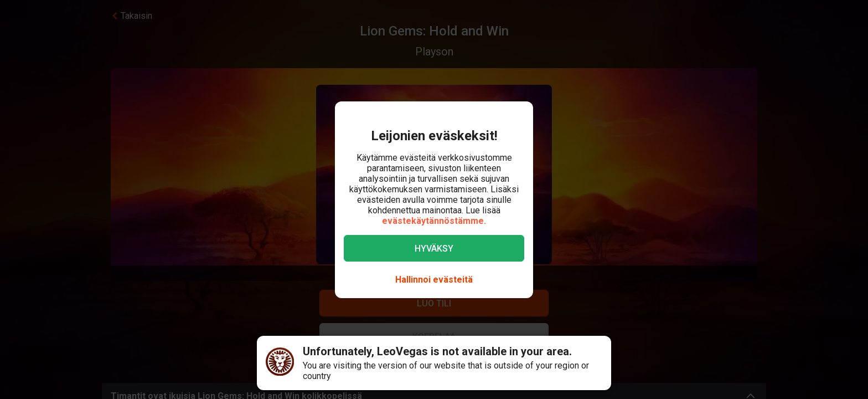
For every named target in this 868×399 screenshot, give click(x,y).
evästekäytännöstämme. (434, 221)
